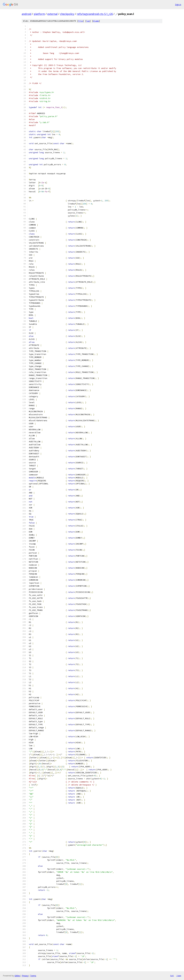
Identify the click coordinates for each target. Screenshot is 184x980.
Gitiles (17, 976)
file (81, 21)
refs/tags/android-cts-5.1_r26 (95, 14)
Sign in (178, 5)
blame (96, 21)
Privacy (25, 976)
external (52, 14)
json (179, 976)
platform (39, 14)
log (88, 21)
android (26, 14)
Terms (33, 976)
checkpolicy (67, 14)
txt (172, 976)
